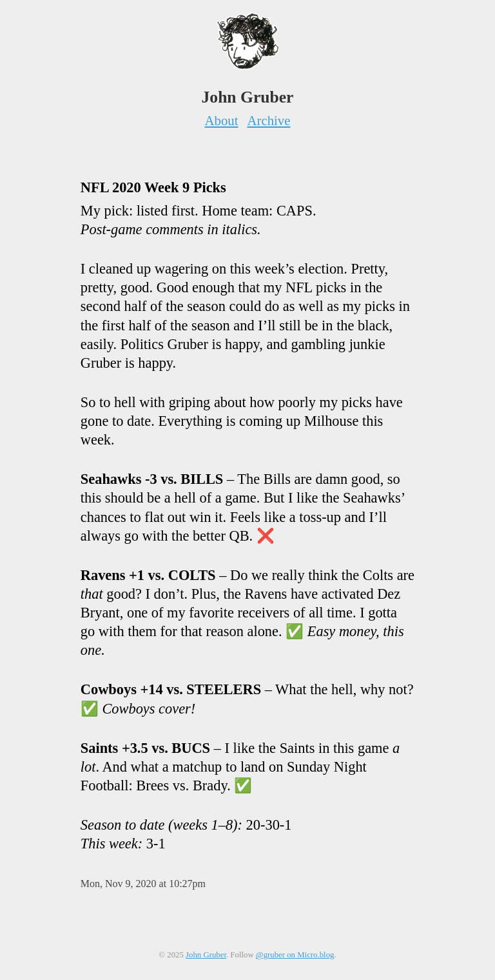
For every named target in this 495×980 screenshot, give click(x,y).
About (222, 120)
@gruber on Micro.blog (295, 955)
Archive (269, 120)
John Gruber (206, 955)
